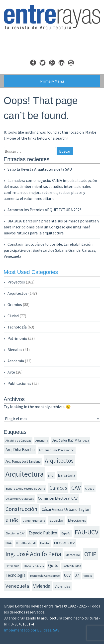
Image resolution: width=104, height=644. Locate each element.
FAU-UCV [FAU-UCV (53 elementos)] (87, 532)
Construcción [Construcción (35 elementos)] (21, 509)
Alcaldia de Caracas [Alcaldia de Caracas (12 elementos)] (18, 440)
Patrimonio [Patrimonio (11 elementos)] (12, 566)
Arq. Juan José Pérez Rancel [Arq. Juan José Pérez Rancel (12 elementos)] (57, 450)
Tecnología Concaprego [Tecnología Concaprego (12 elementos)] (45, 576)
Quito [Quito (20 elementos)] (53, 565)
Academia (16, 361)
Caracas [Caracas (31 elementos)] (58, 488)
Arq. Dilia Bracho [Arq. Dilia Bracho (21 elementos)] (20, 450)
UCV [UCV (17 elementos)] (67, 575)
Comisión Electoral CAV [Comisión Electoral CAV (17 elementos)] (58, 498)
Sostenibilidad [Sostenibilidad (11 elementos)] (72, 566)
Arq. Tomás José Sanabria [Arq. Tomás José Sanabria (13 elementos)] (23, 461)
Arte (11, 372)
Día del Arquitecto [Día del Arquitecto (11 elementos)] (34, 521)
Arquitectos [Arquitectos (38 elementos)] (59, 460)
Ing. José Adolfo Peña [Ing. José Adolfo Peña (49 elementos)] (33, 554)
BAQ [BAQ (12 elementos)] (51, 475)
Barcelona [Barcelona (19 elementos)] (67, 475)
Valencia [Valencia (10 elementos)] (88, 576)
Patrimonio (17, 338)
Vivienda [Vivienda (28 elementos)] (42, 586)
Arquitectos (17, 293)
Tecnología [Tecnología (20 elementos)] (15, 575)
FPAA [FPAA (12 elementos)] (9, 543)
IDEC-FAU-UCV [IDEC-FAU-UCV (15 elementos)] (64, 543)
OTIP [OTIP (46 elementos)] (90, 554)
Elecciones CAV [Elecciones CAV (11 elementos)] (15, 533)
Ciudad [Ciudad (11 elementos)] (90, 489)
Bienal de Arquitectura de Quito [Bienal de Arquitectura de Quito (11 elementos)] (25, 489)
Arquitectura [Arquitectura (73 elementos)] (25, 474)
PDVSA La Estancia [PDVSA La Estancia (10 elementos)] (34, 566)
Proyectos (16, 282)
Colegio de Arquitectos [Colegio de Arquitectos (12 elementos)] (20, 499)
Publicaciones (19, 383)
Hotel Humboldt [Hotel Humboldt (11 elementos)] (26, 543)
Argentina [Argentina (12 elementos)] (42, 440)
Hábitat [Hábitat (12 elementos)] (45, 543)
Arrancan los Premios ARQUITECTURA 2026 (45, 210)
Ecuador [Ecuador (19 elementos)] (56, 520)
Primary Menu (52, 81)
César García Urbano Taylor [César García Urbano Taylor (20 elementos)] (66, 509)
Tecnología (17, 327)
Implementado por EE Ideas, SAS (32, 630)
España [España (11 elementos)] (66, 533)
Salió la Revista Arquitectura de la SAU (40, 169)
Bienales (15, 350)
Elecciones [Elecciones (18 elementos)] (77, 520)
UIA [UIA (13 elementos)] (77, 576)
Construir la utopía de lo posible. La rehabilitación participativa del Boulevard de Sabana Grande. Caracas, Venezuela (50, 250)
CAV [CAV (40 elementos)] (76, 488)
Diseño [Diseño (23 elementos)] (12, 520)
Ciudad (13, 316)
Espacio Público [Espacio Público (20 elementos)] (43, 533)
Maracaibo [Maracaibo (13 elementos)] (73, 555)
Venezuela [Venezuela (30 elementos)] (17, 586)
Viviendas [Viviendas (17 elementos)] (62, 586)
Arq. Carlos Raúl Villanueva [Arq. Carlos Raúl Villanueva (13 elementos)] (71, 440)
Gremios (15, 304)
